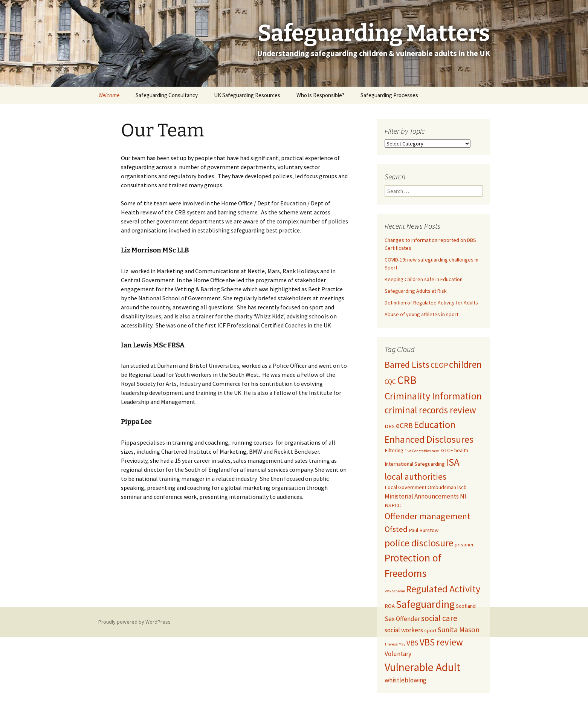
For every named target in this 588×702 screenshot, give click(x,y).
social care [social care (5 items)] (439, 618)
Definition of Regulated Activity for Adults (431, 303)
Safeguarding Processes (389, 95)
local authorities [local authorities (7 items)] (415, 477)
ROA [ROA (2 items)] (390, 606)
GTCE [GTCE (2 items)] (447, 450)
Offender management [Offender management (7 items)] (428, 516)
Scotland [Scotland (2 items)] (466, 606)
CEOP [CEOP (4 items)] (439, 365)
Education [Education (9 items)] (435, 424)
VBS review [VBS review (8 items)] (441, 642)
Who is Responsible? (320, 95)
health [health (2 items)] (461, 450)
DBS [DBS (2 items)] (390, 426)
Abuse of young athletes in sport (422, 314)
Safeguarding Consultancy (167, 95)
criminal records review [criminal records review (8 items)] (430, 410)
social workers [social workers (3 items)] (404, 630)
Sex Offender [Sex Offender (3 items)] (402, 619)
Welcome (109, 95)
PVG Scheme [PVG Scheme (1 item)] (395, 591)
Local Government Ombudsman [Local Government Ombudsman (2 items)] (420, 487)
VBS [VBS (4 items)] (412, 643)
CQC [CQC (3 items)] (390, 382)
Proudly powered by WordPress (134, 622)
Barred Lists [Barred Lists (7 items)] (407, 365)
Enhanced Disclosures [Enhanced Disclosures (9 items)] (429, 439)
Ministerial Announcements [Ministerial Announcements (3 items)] (422, 496)
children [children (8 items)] (465, 364)
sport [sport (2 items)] (430, 630)
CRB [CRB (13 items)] (407, 380)
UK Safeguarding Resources (247, 95)
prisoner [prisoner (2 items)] (464, 544)
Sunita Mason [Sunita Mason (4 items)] (459, 630)
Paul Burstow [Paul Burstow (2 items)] (424, 530)
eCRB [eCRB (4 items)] (404, 425)
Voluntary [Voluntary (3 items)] (398, 654)
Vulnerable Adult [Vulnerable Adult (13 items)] (422, 667)
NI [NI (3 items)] (463, 496)
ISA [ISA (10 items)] (453, 462)
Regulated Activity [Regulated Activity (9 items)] (443, 589)
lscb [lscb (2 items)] (462, 487)
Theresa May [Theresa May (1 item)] (395, 644)
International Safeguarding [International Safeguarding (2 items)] (415, 464)
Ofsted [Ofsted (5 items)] (396, 529)
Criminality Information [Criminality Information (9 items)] (433, 396)
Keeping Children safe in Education (424, 279)
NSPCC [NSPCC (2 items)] (393, 505)
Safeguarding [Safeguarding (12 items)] (425, 604)
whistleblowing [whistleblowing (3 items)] (405, 680)
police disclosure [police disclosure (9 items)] (419, 543)
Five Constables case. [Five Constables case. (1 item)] (422, 451)
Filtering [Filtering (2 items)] (394, 450)
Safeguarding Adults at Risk (416, 291)
